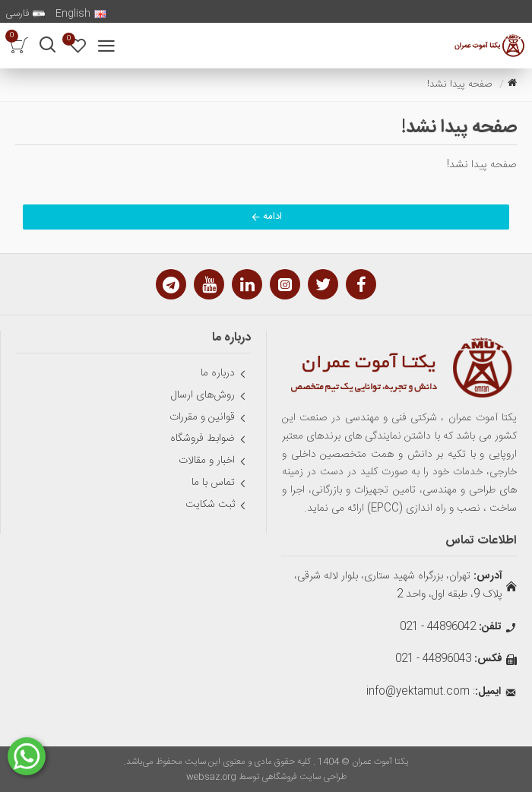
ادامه (272, 217)
